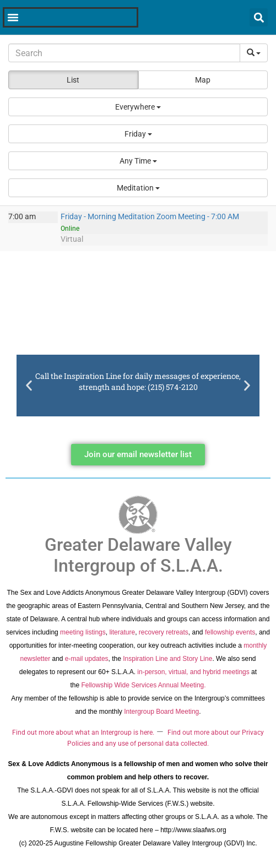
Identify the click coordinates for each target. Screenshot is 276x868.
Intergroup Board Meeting (161, 712)
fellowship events (230, 632)
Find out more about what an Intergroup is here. (83, 733)
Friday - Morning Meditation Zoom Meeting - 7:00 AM (150, 217)
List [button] (73, 80)
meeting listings (83, 632)
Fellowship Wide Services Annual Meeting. (143, 685)
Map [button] (203, 80)
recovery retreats (164, 632)
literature (122, 632)
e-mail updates (87, 659)
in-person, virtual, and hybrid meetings (193, 672)
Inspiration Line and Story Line (167, 659)
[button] (138, 107)
